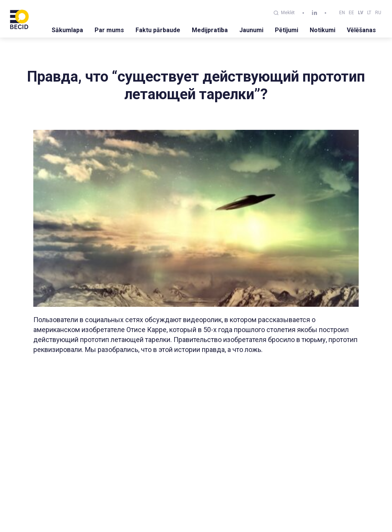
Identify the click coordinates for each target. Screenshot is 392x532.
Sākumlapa (67, 30)
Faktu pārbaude (158, 30)
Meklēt (284, 13)
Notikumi (323, 30)
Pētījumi (287, 30)
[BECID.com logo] (19, 19)
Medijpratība (210, 30)
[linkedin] (314, 13)
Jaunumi (251, 30)
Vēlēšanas (361, 30)
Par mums (109, 30)
